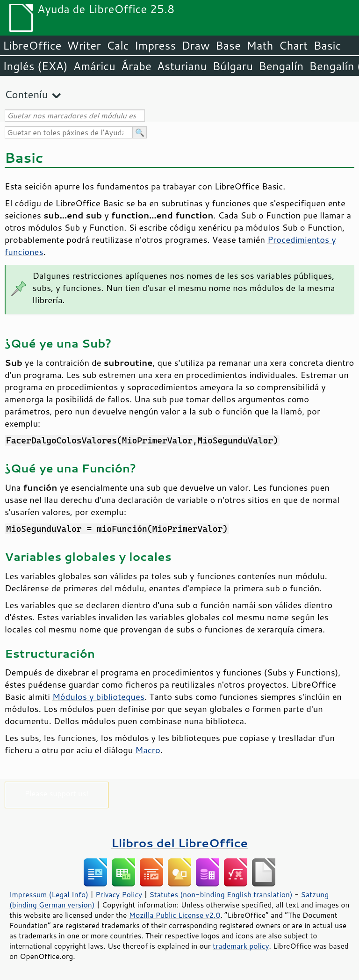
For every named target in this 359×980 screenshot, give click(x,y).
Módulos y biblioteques (98, 697)
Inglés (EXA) (35, 66)
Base (228, 45)
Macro (148, 750)
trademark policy (241, 946)
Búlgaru (233, 66)
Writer (84, 45)
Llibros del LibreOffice (179, 843)
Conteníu (26, 94)
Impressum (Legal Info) (49, 894)
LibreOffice (32, 45)
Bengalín (281, 66)
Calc (118, 45)
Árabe (136, 66)
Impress (155, 45)
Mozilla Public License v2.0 (175, 915)
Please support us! (57, 793)
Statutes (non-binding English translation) (221, 894)
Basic (327, 45)
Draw (195, 45)
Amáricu (94, 66)
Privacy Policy (119, 894)
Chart (293, 45)
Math (260, 45)
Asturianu (182, 66)
